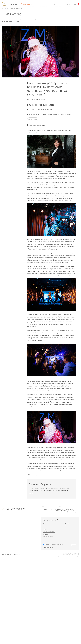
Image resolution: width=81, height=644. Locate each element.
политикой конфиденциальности (51, 547)
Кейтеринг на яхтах (45, 19)
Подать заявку (33, 119)
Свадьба (17, 21)
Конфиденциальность (7, 555)
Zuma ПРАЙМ (59, 4)
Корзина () (67, 4)
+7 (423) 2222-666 (14, 4)
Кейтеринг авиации (57, 19)
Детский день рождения (7, 21)
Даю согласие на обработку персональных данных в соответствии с (53, 546)
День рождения (67, 19)
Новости (41, 4)
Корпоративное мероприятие (32, 19)
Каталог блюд (48, 4)
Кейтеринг (7, 8)
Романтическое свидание (18, 19)
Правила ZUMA (17, 555)
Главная (3, 8)
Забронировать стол (28, 4)
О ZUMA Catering (6, 19)
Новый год (75, 19)
